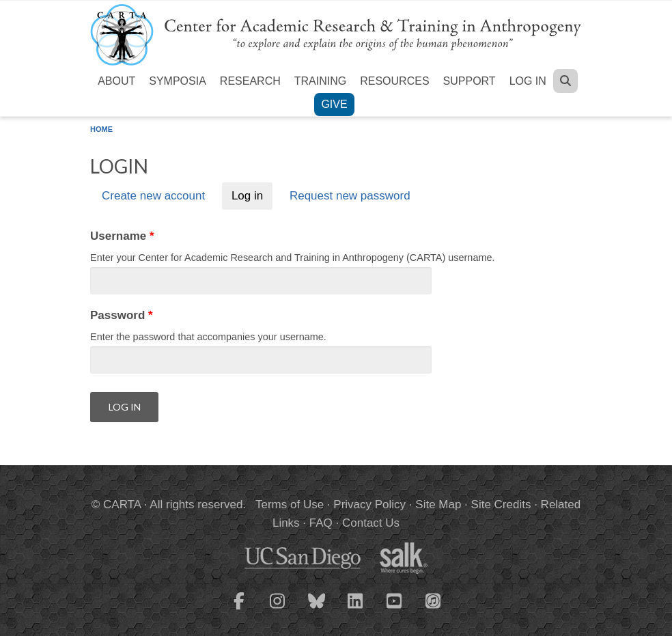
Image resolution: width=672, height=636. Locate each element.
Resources (394, 81)
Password (122, 315)
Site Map (438, 504)
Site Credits (501, 504)
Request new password (350, 196)
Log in (528, 81)
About (116, 81)
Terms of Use (290, 504)
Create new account (153, 196)
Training (320, 81)
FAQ (321, 523)
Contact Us (371, 523)
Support (470, 81)
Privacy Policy (369, 504)
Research (250, 81)
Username (122, 236)
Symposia (178, 81)
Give (334, 104)
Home (101, 129)
